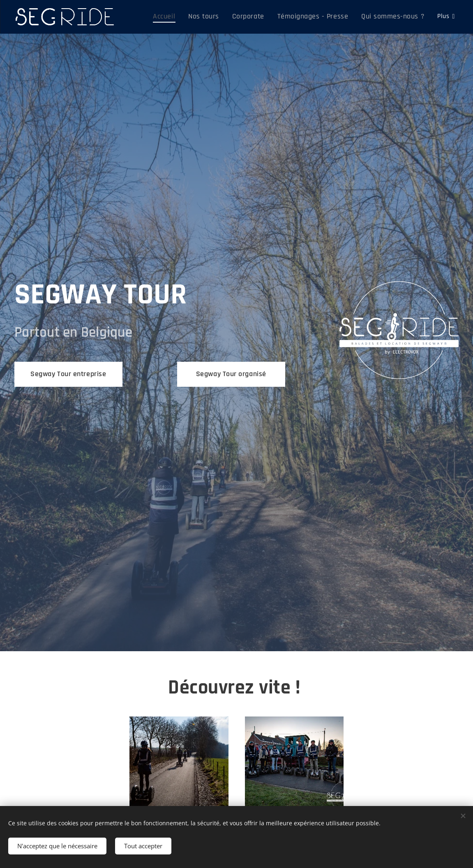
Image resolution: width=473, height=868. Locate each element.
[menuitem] (186, 17)
